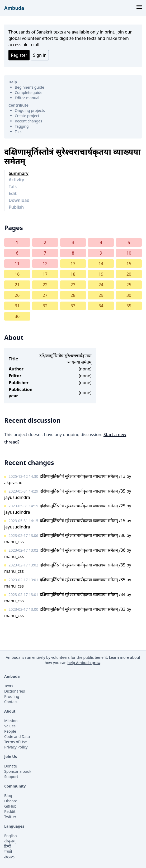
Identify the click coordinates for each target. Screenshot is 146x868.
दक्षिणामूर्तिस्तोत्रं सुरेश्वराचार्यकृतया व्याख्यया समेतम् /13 (83, 476)
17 (45, 274)
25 (129, 285)
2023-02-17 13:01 (23, 580)
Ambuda (14, 8)
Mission (11, 721)
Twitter (10, 817)
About (10, 711)
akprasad (13, 483)
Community (15, 786)
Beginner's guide (29, 87)
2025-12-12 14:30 (23, 476)
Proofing (12, 696)
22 (45, 285)
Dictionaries (15, 691)
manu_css (14, 542)
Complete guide (29, 92)
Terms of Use (16, 742)
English (11, 836)
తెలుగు (9, 857)
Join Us (11, 757)
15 (129, 264)
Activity (16, 180)
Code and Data (17, 736)
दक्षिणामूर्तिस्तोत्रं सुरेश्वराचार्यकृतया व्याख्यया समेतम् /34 (83, 594)
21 (17, 285)
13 (73, 264)
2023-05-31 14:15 (23, 521)
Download (19, 200)
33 (73, 306)
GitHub (10, 806)
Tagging (22, 126)
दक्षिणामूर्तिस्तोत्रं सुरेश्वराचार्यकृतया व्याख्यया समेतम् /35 (83, 491)
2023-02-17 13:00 (23, 609)
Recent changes (29, 121)
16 (17, 274)
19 (101, 274)
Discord (11, 801)
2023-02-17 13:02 (23, 550)
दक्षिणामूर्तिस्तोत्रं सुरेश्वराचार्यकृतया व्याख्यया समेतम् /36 (83, 535)
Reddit (10, 811)
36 (17, 316)
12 (45, 264)
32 (45, 306)
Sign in (40, 55)
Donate (11, 766)
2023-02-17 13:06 (23, 535)
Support (11, 777)
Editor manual (27, 98)
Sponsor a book (18, 771)
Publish (16, 207)
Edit (13, 193)
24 (101, 285)
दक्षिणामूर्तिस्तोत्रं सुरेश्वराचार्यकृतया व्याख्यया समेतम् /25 (83, 506)
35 (129, 306)
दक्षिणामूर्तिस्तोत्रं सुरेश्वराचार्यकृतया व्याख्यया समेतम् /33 (83, 609)
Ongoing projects (30, 110)
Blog (8, 796)
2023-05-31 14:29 (23, 491)
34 (101, 306)
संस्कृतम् (10, 841)
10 (129, 253)
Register (19, 55)
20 (129, 274)
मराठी (8, 852)
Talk (18, 132)
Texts (9, 686)
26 (17, 295)
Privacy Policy (16, 747)
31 (17, 306)
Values (10, 726)
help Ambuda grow (84, 663)
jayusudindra (17, 497)
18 (73, 274)
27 (45, 295)
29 (101, 295)
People (10, 731)
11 (17, 264)
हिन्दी (8, 846)
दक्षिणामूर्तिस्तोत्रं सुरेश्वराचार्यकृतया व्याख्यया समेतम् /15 (83, 521)
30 (129, 295)
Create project (27, 116)
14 (101, 264)
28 (73, 295)
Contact (11, 702)
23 (73, 285)
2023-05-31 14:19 (23, 506)
